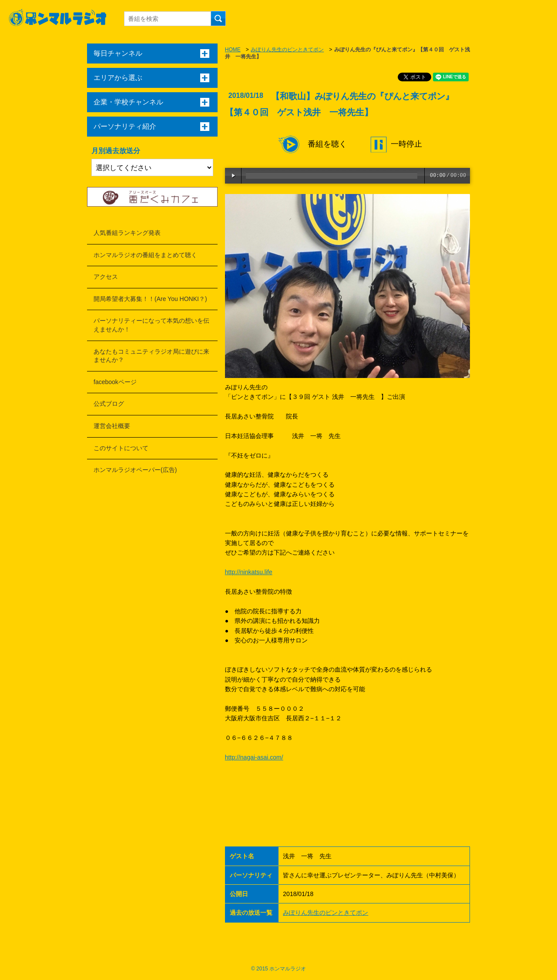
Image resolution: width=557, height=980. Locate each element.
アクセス (106, 277)
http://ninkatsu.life (249, 572)
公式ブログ (109, 404)
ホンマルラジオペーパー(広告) (135, 470)
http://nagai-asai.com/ (254, 757)
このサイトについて (121, 448)
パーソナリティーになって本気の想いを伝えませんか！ (151, 325)
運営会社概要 (112, 426)
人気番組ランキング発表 (127, 233)
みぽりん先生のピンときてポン (287, 50)
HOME (233, 50)
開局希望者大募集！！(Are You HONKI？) (150, 299)
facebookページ (115, 382)
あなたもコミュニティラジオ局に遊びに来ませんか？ (151, 356)
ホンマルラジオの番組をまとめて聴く (145, 255)
